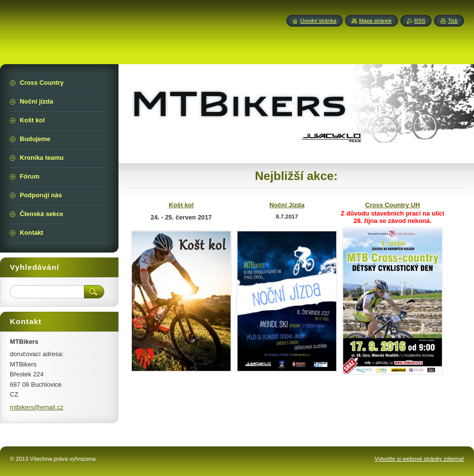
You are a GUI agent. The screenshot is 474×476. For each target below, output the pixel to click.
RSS (420, 21)
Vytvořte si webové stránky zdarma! (419, 459)
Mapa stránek (375, 21)
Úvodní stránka (318, 21)
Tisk (453, 21)
